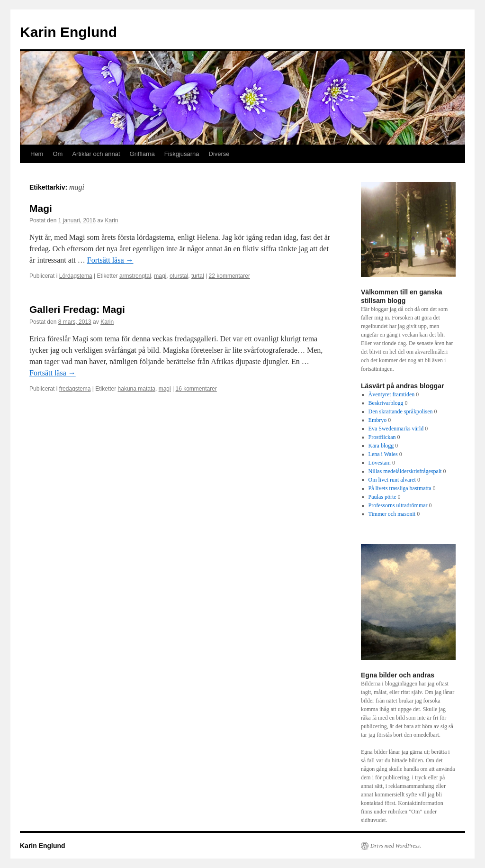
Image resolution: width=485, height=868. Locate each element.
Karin (112, 220)
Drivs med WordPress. (396, 846)
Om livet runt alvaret (392, 480)
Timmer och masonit (392, 514)
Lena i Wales (383, 454)
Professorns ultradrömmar (398, 505)
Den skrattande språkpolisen (401, 411)
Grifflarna (142, 154)
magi (160, 276)
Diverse (219, 154)
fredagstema (75, 389)
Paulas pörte (382, 497)
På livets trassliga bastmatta (400, 488)
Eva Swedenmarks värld (396, 429)
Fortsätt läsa (110, 260)
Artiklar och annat (96, 154)
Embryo (378, 420)
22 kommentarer (229, 276)
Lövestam (380, 463)
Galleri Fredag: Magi (77, 309)
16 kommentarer (196, 389)
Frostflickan (382, 437)
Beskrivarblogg (386, 403)
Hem (37, 154)
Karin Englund (68, 32)
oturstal (179, 276)
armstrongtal (135, 276)
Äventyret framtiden (392, 394)
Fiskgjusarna (182, 154)
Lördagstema (76, 276)
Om (58, 154)
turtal (198, 276)
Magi (41, 208)
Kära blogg (381, 446)
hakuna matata (137, 389)
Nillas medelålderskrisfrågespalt (405, 471)
